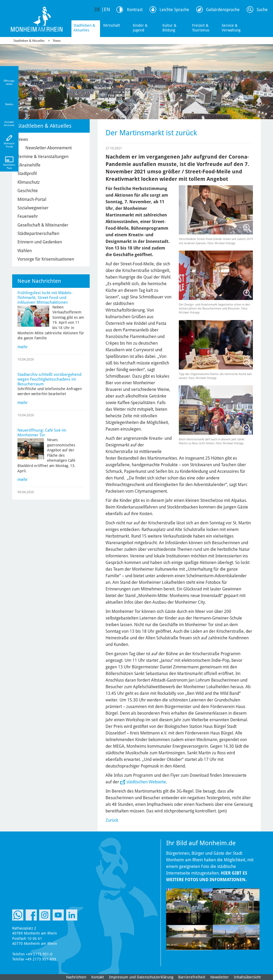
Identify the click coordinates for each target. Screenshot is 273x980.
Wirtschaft (112, 25)
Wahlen (25, 251)
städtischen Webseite (146, 782)
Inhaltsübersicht (247, 977)
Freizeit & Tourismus (201, 28)
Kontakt (98, 977)
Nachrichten (76, 977)
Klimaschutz (29, 182)
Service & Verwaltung (231, 28)
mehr (22, 347)
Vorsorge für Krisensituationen (46, 259)
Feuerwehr (28, 216)
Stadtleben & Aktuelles (84, 28)
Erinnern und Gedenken (40, 242)
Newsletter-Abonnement (49, 148)
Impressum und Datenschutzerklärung (141, 977)
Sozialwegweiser (33, 208)
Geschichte (28, 191)
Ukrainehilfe (29, 165)
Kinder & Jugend (140, 28)
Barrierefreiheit (192, 977)
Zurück (112, 820)
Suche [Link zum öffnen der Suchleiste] (262, 10)
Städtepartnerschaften (38, 234)
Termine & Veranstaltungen (43, 157)
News (57, 41)
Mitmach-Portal (32, 199)
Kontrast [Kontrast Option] (135, 10)
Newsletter (220, 977)
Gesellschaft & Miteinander (43, 225)
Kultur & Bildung (169, 28)
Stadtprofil (27, 174)
